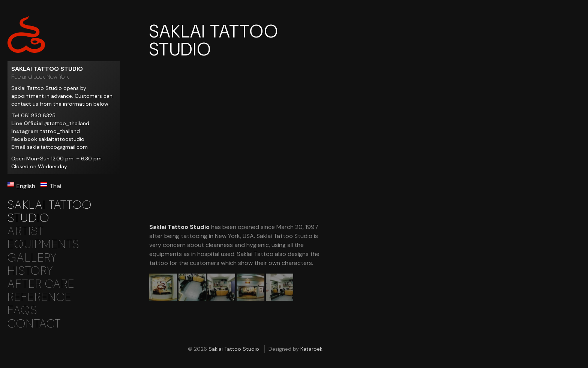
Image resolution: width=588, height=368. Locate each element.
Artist (26, 231)
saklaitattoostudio (61, 139)
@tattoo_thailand (67, 123)
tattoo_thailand (60, 131)
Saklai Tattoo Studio (26, 34)
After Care (41, 284)
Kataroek (311, 349)
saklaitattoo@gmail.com (57, 147)
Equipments (43, 244)
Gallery (32, 258)
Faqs (22, 310)
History (30, 271)
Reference (40, 297)
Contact (34, 324)
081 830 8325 (38, 115)
